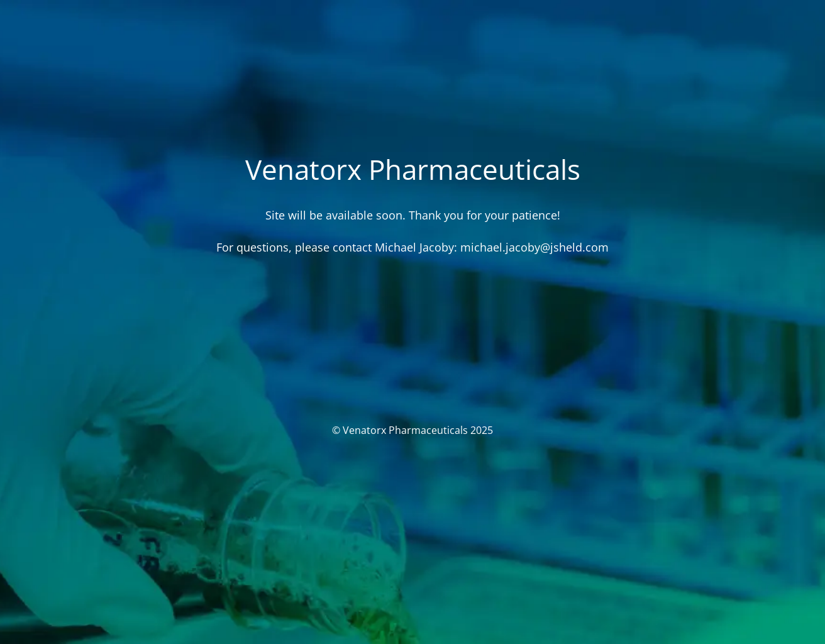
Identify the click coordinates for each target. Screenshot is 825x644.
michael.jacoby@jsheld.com (534, 247)
